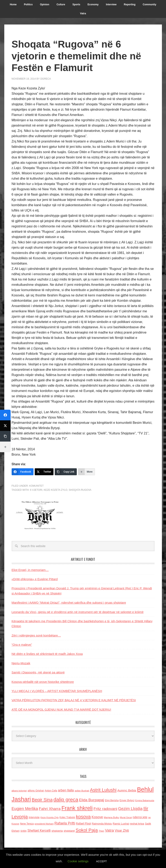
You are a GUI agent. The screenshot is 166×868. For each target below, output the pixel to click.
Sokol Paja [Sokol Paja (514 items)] (87, 830)
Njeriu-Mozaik (21, 663)
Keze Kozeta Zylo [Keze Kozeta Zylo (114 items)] (50, 817)
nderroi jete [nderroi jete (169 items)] (140, 817)
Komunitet (36, 486)
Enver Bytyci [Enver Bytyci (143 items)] (127, 800)
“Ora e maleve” (22, 645)
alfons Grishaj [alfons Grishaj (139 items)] (36, 791)
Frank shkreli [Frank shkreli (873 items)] (77, 808)
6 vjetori (36, 490)
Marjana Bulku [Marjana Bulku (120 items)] (112, 817)
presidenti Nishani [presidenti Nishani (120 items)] (44, 824)
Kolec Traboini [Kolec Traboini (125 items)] (67, 817)
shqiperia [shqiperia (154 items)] (57, 831)
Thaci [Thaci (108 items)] (101, 831)
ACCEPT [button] (102, 861)
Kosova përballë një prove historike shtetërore (43, 682)
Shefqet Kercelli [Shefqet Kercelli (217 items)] (39, 830)
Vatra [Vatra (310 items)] (109, 830)
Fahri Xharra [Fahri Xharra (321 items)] (50, 809)
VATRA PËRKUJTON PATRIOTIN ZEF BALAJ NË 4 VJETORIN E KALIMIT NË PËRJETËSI (74, 700)
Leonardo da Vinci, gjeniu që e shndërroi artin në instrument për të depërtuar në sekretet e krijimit (78, 612)
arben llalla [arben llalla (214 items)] (66, 790)
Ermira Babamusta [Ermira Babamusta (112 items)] (145, 800)
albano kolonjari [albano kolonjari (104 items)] (19, 791)
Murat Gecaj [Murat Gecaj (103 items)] (126, 817)
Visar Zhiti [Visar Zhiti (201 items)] (122, 831)
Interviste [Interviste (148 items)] (34, 817)
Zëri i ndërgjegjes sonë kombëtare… (36, 635)
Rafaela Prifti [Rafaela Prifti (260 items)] (65, 823)
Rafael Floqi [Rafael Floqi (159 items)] (84, 824)
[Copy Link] (66, 472)
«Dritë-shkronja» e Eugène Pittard (35, 579)
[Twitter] (44, 472)
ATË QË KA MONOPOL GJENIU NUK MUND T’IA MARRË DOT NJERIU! (61, 709)
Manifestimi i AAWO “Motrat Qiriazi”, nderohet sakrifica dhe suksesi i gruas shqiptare (69, 603)
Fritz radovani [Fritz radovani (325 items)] (105, 809)
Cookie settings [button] (78, 861)
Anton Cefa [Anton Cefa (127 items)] (51, 791)
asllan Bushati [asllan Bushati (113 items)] (82, 791)
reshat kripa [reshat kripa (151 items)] (137, 824)
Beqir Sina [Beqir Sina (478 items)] (42, 800)
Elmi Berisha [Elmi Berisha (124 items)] (112, 800)
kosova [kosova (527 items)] (83, 817)
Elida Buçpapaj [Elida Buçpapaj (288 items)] (91, 800)
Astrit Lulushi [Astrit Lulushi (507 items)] (103, 790)
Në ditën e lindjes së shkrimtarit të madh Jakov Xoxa (47, 654)
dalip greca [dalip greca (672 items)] (66, 800)
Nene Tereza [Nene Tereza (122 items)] (27, 824)
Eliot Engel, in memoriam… (30, 570)
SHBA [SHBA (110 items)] (23, 831)
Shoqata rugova (80, 490)
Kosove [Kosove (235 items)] (97, 817)
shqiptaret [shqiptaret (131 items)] (69, 831)
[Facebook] (23, 472)
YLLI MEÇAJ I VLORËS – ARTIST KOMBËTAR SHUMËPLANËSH (57, 691)
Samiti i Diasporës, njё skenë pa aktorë (38, 672)
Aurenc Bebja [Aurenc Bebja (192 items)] (127, 790)
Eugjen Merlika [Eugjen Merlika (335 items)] (25, 809)
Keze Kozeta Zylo (56, 490)
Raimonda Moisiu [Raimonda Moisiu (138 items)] (102, 824)
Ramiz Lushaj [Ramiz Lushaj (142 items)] (121, 824)
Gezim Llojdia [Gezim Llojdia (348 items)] (130, 809)
